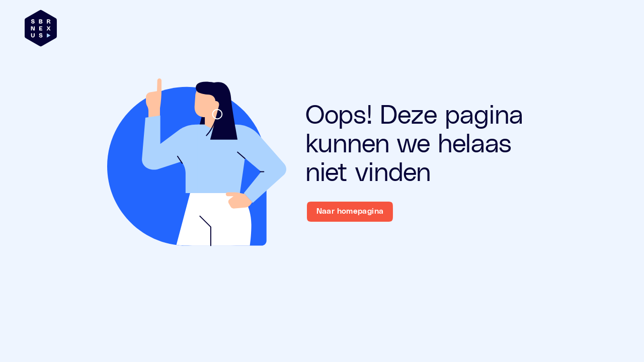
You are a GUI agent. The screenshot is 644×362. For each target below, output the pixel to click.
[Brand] (41, 28)
